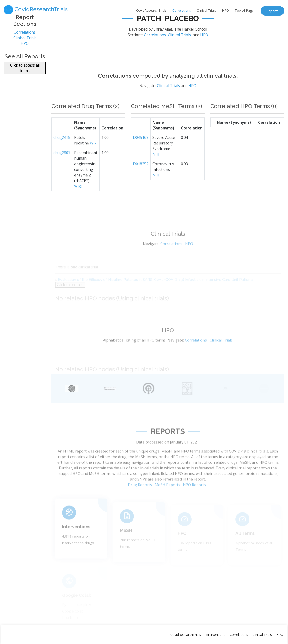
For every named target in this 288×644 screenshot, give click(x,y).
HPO (225, 10)
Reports (272, 11)
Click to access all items (25, 71)
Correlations (182, 10)
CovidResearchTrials (151, 10)
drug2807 (62, 164)
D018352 (141, 175)
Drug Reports (140, 496)
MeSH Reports (167, 496)
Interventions (76, 536)
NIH (156, 165)
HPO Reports (194, 496)
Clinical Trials (206, 10)
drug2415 (62, 149)
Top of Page (244, 10)
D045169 (141, 149)
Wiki (94, 154)
